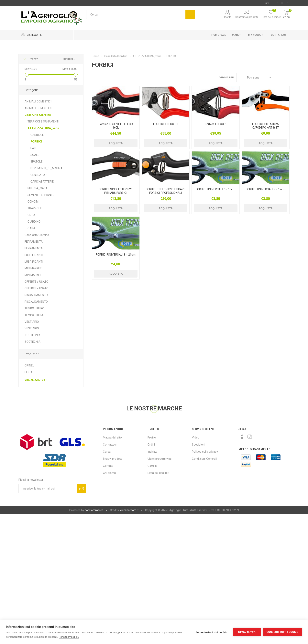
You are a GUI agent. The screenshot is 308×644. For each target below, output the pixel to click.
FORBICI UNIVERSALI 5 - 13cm (215, 189)
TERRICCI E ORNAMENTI (43, 121)
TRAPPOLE (35, 208)
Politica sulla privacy (205, 452)
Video (196, 438)
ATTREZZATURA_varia (43, 128)
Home (95, 56)
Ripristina (69, 59)
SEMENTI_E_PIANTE (41, 195)
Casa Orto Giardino (38, 115)
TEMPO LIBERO (34, 308)
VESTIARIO (32, 322)
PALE (34, 148)
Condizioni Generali (204, 459)
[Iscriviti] (48, 489)
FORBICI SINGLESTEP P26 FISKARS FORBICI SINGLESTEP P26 (116, 193)
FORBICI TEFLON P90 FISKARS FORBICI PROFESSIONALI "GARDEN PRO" (166, 193)
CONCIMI (33, 202)
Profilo (228, 17)
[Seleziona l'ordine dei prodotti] (255, 77)
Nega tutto (247, 632)
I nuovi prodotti (113, 459)
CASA (31, 228)
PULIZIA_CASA (38, 188)
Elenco (287, 77)
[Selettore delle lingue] (285, 3)
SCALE (35, 155)
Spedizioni (198, 445)
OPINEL (29, 365)
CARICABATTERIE (42, 182)
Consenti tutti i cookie (282, 632)
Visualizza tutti (36, 380)
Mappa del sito (112, 438)
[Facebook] (242, 437)
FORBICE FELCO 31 (166, 124)
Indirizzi (152, 452)
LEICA (28, 372)
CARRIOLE (37, 135)
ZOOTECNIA (33, 335)
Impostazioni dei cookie (212, 632)
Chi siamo (109, 473)
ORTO (31, 215)
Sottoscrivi (82, 489)
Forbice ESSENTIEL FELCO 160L (116, 126)
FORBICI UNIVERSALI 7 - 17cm (266, 189)
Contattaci (110, 445)
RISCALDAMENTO (36, 295)
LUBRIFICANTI (34, 255)
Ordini (151, 445)
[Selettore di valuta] (271, 3)
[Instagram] (250, 437)
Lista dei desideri (158, 473)
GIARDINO (34, 222)
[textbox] (136, 14)
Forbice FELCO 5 (216, 124)
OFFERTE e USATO (36, 282)
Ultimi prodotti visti (159, 459)
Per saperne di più (69, 637)
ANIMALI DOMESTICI (38, 101)
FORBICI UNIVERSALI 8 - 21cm (116, 255)
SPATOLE (36, 162)
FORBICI (36, 142)
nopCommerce (94, 510)
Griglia (279, 77)
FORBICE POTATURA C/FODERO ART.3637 (265, 126)
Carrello (153, 466)
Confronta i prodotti (247, 17)
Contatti (108, 466)
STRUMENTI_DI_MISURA (46, 168)
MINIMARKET (33, 268)
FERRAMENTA (34, 242)
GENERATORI (39, 175)
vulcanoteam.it (129, 510)
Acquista (116, 143)
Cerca (190, 14)
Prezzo (33, 59)
